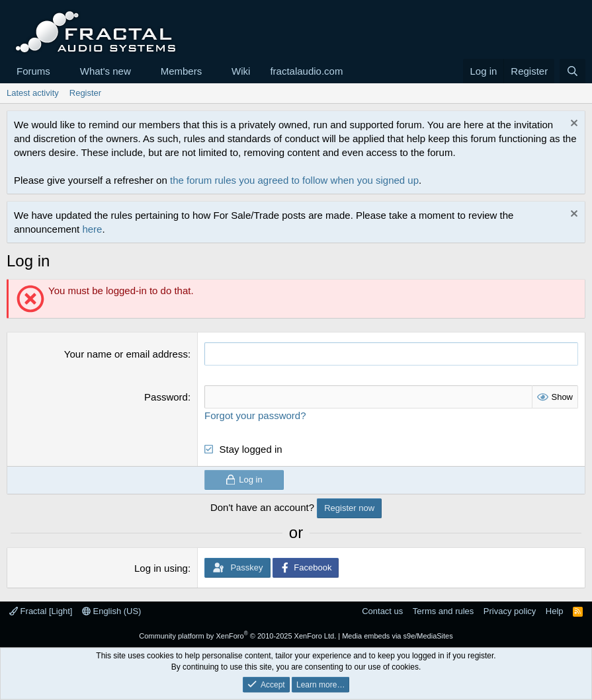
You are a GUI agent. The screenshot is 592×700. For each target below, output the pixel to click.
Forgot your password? (255, 415)
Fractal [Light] (41, 611)
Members (182, 71)
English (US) (112, 611)
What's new (106, 71)
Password (166, 397)
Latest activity (33, 93)
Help (555, 611)
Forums (33, 71)
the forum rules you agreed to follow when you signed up (294, 180)
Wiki (241, 71)
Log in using (161, 568)
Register (85, 93)
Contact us (382, 611)
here (92, 229)
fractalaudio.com (306, 71)
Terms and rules (443, 611)
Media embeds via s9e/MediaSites (398, 636)
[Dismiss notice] (572, 125)
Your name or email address (126, 354)
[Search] (572, 71)
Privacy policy (510, 611)
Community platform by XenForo (237, 636)
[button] (61, 71)
